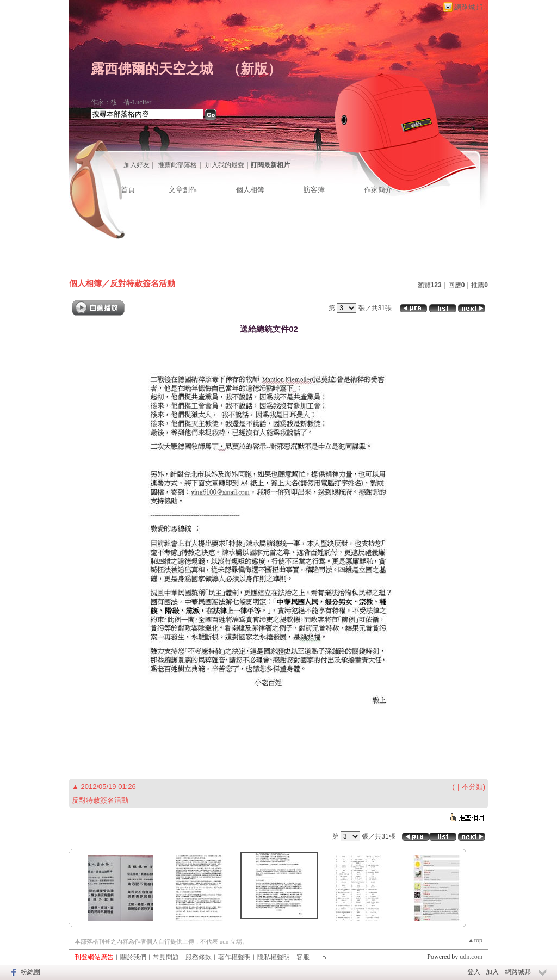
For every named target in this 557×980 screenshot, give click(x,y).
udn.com (471, 957)
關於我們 (133, 957)
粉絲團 (30, 972)
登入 (474, 972)
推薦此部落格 (177, 165)
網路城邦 (468, 7)
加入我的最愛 (225, 165)
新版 (254, 69)
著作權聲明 (234, 957)
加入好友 (137, 165)
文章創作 (183, 190)
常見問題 (166, 957)
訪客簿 (314, 190)
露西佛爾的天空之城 (152, 69)
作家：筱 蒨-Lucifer (121, 102)
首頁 (128, 190)
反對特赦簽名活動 (143, 283)
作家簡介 (378, 190)
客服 (303, 957)
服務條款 (199, 957)
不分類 (472, 787)
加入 (492, 972)
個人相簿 (250, 190)
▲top (475, 940)
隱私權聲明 (274, 957)
